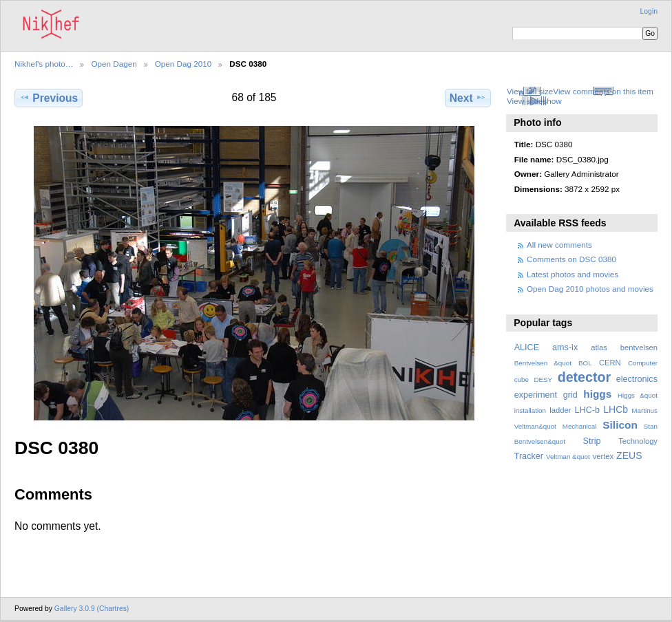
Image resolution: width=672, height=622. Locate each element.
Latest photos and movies (573, 274)
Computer (643, 363)
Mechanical (580, 426)
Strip (592, 441)
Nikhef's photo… (44, 64)
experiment (536, 395)
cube (522, 379)
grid (570, 395)
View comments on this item (603, 91)
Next (468, 98)
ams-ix (565, 347)
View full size (530, 91)
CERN (610, 363)
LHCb (616, 409)
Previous (49, 98)
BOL (585, 363)
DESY (543, 379)
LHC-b (587, 410)
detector (585, 377)
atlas (599, 347)
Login (649, 11)
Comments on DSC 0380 (571, 259)
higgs (597, 394)
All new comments (559, 245)
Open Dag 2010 (183, 64)
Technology (638, 441)
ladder (560, 410)
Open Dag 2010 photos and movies (590, 289)
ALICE (527, 347)
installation (530, 410)
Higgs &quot (638, 395)
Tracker (529, 456)
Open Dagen (114, 64)
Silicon (620, 425)
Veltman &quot (568, 457)
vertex (603, 456)
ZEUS (629, 455)
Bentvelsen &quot (543, 363)
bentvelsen (639, 347)
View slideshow (534, 101)
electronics (637, 379)
